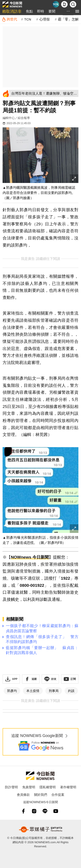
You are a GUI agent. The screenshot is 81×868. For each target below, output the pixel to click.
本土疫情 (33, 691)
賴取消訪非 (12, 11)
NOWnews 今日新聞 (30, 557)
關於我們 (41, 795)
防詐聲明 (11, 787)
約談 (71, 691)
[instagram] (34, 811)
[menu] (77, 11)
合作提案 (58, 795)
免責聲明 (29, 787)
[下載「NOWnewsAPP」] (11, 679)
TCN (28, 19)
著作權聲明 (68, 787)
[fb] (23, 811)
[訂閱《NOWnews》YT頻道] (70, 679)
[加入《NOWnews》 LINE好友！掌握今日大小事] (50, 679)
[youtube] (56, 811)
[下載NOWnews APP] (64, 4)
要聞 (52, 11)
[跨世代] (9, 19)
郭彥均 (12, 691)
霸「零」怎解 (68, 19)
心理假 (44, 19)
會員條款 (23, 795)
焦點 (29, 11)
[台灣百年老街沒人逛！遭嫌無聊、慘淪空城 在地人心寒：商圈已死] (44, 93)
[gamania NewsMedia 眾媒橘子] (41, 829)
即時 (41, 11)
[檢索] (73, 4)
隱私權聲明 (48, 787)
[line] (45, 811)
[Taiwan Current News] (56, 4)
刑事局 (54, 691)
